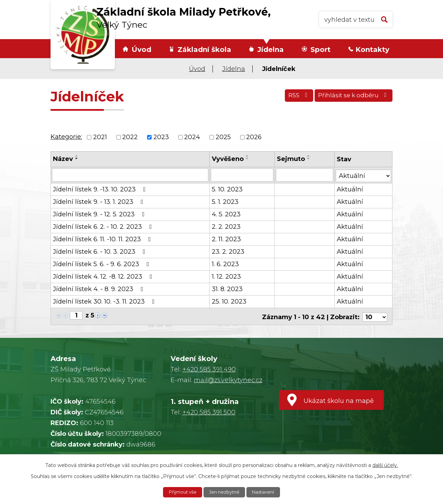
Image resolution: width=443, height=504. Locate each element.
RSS (292, 98)
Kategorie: (66, 137)
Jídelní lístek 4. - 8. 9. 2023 (100, 288)
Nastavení (266, 492)
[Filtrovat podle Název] (130, 175)
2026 (254, 137)
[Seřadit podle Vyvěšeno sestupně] (248, 159)
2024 (192, 137)
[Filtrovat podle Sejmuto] (305, 175)
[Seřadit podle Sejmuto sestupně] (309, 159)
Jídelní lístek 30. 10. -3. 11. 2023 (105, 301)
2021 (100, 137)
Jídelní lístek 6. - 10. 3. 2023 (101, 251)
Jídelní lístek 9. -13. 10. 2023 (101, 189)
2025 (223, 137)
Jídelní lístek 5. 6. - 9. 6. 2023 (102, 263)
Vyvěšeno (228, 159)
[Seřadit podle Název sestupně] (77, 159)
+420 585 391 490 (209, 367)
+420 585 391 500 (209, 410)
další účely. (385, 465)
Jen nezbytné (225, 492)
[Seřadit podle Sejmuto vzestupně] (309, 156)
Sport (320, 49)
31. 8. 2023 (228, 288)
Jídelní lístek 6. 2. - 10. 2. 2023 (104, 226)
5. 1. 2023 (225, 201)
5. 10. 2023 (228, 189)
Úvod (141, 49)
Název (63, 159)
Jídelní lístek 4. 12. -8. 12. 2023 (104, 276)
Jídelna (271, 49)
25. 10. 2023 (229, 301)
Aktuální (350, 189)
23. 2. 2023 (228, 251)
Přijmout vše (180, 492)
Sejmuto (291, 159)
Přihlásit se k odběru (351, 98)
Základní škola (204, 49)
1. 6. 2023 (226, 263)
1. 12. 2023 (227, 276)
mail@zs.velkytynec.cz (228, 378)
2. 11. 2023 (227, 238)
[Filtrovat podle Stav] (363, 174)
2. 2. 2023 (227, 226)
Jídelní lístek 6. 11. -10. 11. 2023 (103, 238)
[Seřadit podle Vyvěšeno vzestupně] (248, 156)
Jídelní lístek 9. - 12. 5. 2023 (100, 214)
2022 (130, 137)
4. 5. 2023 (227, 214)
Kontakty (372, 49)
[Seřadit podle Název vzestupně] (77, 156)
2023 (161, 137)
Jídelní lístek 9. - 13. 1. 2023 (100, 201)
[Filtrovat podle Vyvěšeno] (242, 175)
